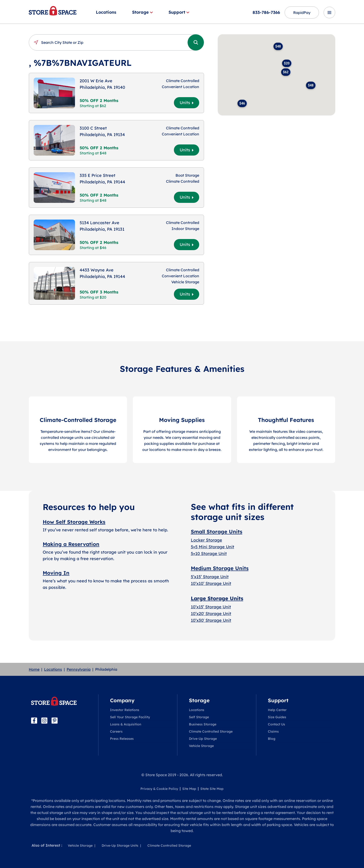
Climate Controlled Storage (211, 731)
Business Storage (203, 724)
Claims (273, 731)
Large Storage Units (217, 598)
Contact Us (276, 724)
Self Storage (199, 717)
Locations (106, 12)
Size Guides (277, 717)
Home (34, 669)
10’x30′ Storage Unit (211, 620)
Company (122, 700)
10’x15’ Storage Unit (211, 607)
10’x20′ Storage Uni (210, 614)
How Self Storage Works (74, 522)
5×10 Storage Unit (209, 554)
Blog (272, 739)
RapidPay (302, 13)
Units (187, 103)
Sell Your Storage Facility (130, 717)
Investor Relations (125, 710)
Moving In (56, 573)
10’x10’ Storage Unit (211, 583)
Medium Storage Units (220, 568)
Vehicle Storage (201, 746)
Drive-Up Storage (203, 739)
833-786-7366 (266, 12)
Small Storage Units (217, 532)
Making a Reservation (71, 544)
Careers (116, 731)
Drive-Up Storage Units (120, 846)
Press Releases (122, 739)
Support (179, 12)
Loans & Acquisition (126, 724)
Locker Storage (206, 540)
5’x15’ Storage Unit (210, 577)
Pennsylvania (79, 669)
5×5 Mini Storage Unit (213, 547)
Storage (142, 12)
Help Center (277, 710)
